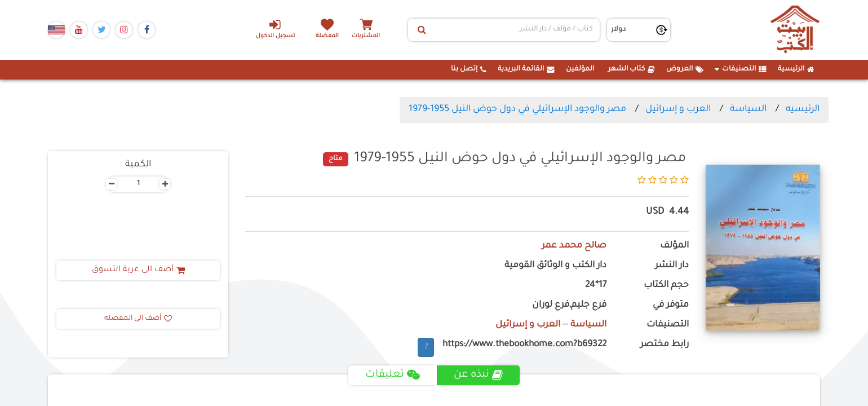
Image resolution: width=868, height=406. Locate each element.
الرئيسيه (803, 109)
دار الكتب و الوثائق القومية (555, 266)
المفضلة (327, 36)
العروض (685, 69)
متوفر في (671, 305)
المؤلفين (580, 69)
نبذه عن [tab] (478, 375)
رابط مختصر (665, 345)
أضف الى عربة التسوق (138, 270)
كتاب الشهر (632, 69)
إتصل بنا (469, 69)
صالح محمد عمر (574, 246)
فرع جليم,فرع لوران (569, 305)
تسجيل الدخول (275, 29)
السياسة (748, 109)
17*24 (596, 286)
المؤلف (674, 246)
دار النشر (672, 266)
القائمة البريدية (526, 69)
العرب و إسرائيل (678, 109)
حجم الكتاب (666, 286)
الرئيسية (796, 69)
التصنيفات (741, 69)
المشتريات (366, 36)
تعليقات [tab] (393, 375)
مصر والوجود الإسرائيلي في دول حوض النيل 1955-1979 (517, 109)
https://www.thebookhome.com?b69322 (524, 345)
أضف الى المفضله (138, 319)
